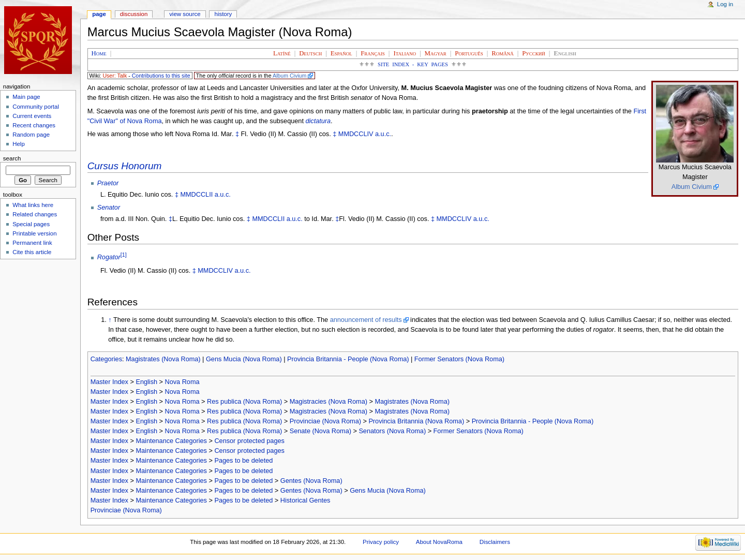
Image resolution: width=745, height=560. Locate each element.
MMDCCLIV (356, 134)
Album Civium (289, 76)
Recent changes (34, 125)
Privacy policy (381, 542)
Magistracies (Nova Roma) (329, 402)
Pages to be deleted (243, 461)
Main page (26, 97)
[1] (124, 255)
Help (19, 144)
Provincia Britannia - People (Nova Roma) (348, 359)
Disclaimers (495, 542)
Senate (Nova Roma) (321, 431)
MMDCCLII (196, 195)
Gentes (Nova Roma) (311, 481)
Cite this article (32, 252)
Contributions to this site (161, 76)
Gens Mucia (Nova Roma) (244, 359)
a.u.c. (383, 134)
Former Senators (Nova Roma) (459, 359)
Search (12, 158)
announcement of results (366, 320)
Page (99, 14)
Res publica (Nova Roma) (244, 402)
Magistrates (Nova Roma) (163, 359)
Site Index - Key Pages (413, 64)
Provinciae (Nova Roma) (325, 421)
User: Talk (115, 76)
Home (99, 53)
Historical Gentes (306, 500)
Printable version (34, 233)
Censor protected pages (249, 441)
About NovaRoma (439, 542)
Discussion (134, 14)
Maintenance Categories (171, 441)
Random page (31, 135)
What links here (33, 205)
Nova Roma (182, 382)
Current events (32, 116)
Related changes (35, 214)
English (146, 382)
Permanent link (32, 243)
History (224, 14)
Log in (725, 4)
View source (185, 14)
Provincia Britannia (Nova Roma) (416, 421)
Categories (106, 359)
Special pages (31, 224)
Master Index (109, 382)
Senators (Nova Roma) (392, 431)
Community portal (36, 107)
